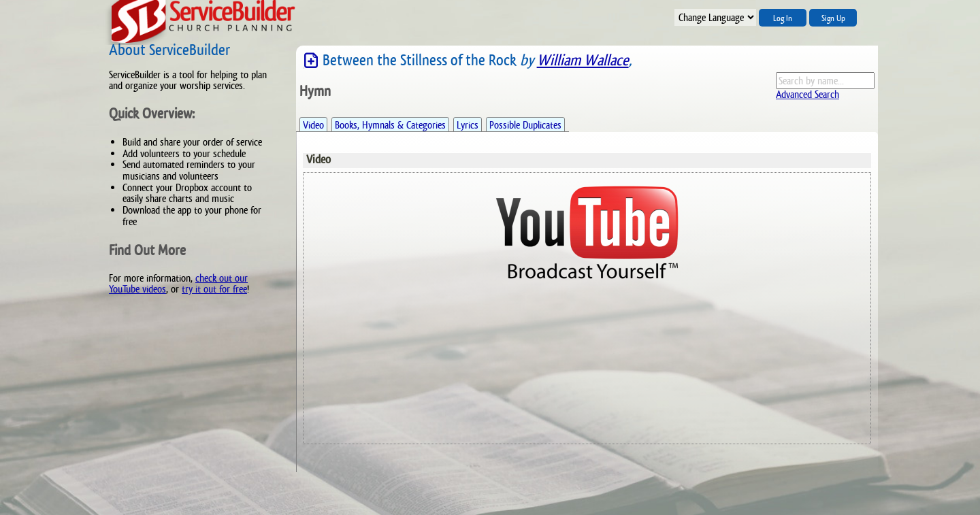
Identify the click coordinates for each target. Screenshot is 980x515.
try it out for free (214, 289)
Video (313, 125)
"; (715, 17)
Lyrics (468, 125)
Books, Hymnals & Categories (390, 125)
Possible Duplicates (525, 125)
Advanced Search (807, 94)
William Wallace (583, 60)
